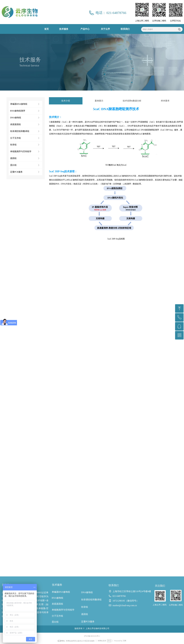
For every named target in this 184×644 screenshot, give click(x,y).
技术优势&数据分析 (132, 101)
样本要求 (165, 101)
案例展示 (99, 101)
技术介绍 (66, 101)
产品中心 (85, 29)
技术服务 (64, 29)
